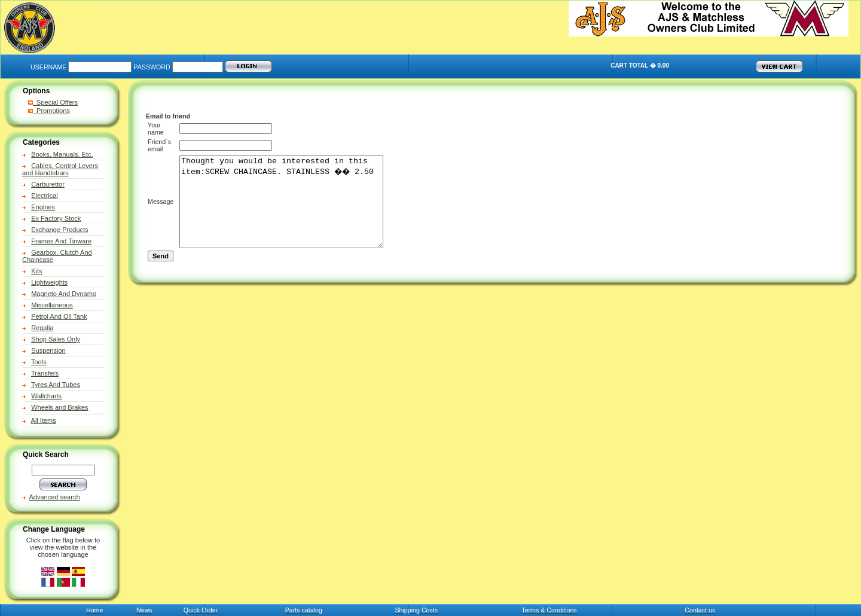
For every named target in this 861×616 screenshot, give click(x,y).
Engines (43, 207)
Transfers (45, 373)
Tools (39, 362)
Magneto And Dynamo (64, 294)
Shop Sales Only (56, 339)
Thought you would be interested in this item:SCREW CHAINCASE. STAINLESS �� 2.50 (290, 211)
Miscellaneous (52, 305)
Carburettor (48, 184)
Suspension (48, 350)
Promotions (49, 111)
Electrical (45, 196)
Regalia (42, 328)
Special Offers (53, 102)
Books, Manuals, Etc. (62, 154)
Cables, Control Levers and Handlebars (60, 169)
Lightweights (49, 282)
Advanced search (55, 497)
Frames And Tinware (61, 241)
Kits (36, 271)
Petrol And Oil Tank (59, 316)
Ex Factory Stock (56, 218)
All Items (44, 420)
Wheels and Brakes (59, 407)
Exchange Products (59, 230)
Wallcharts (46, 396)
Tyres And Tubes (56, 385)
